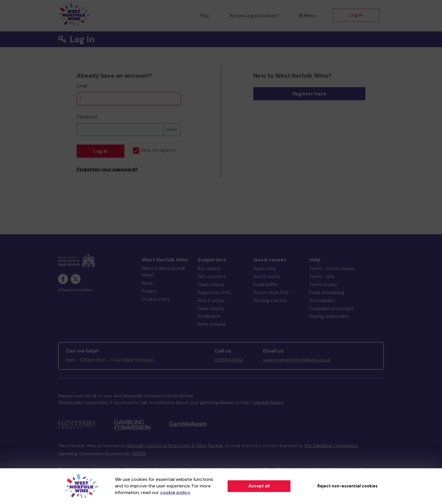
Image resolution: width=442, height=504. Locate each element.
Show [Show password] (172, 129)
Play (205, 16)
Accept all (259, 486)
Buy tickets (209, 268)
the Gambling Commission (331, 446)
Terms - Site (322, 276)
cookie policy (175, 492)
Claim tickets (211, 284)
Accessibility (322, 300)
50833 (139, 454)
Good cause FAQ (271, 292)
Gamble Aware (268, 402)
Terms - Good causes (332, 268)
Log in (356, 15)
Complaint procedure (331, 308)
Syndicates (209, 316)
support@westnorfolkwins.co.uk (297, 360)
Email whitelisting (327, 292)
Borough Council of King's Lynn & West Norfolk (175, 446)
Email (82, 86)
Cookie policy (156, 299)
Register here (309, 94)
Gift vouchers (212, 276)
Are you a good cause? (254, 16)
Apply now (264, 268)
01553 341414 (229, 360)
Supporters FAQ (214, 292)
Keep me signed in (154, 150)
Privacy (149, 291)
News (147, 283)
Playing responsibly (329, 316)
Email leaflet (266, 284)
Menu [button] (307, 16)
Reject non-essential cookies (348, 486)
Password (87, 117)
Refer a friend (211, 324)
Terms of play (323, 284)
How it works (211, 300)
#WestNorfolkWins (75, 290)
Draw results (211, 308)
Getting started (270, 300)
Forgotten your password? (107, 169)
